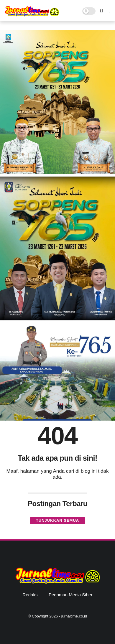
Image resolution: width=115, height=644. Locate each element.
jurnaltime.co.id (74, 616)
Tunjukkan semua (57, 520)
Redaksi (31, 595)
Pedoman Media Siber (70, 595)
